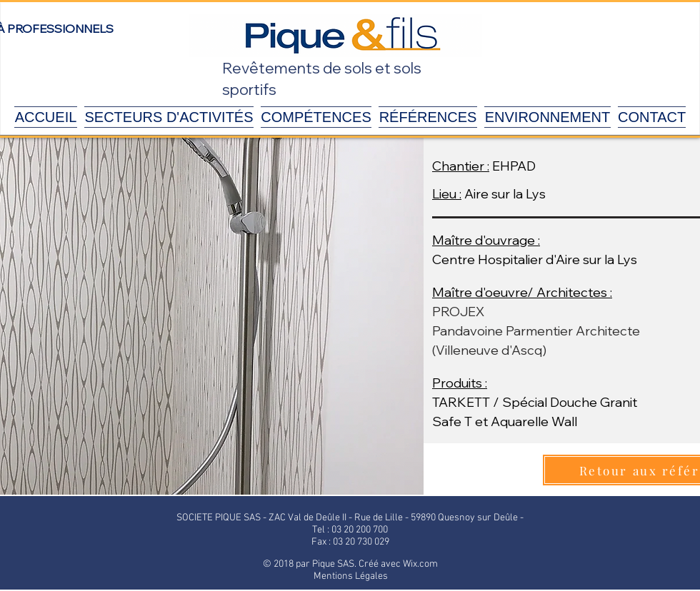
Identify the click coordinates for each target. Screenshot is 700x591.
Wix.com (420, 564)
